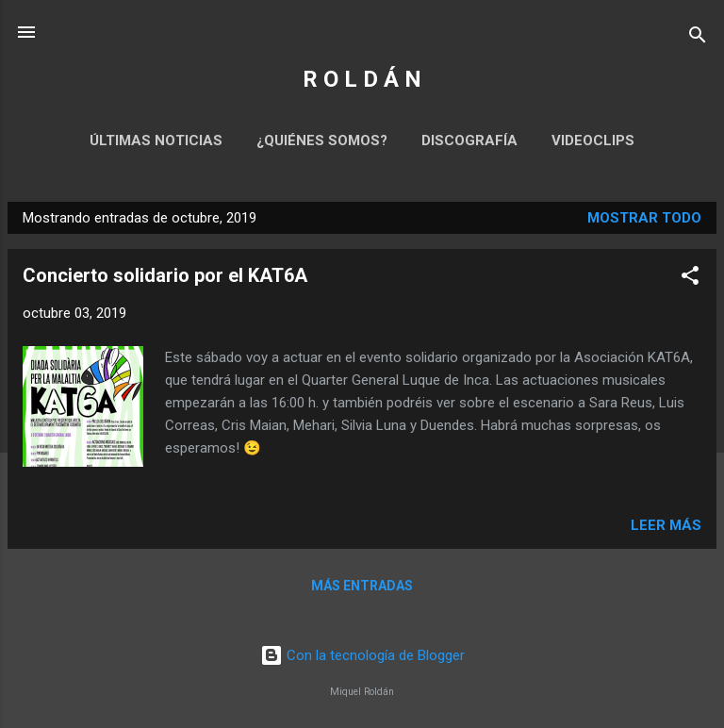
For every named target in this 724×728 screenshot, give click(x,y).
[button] (690, 279)
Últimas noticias (156, 141)
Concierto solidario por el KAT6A (165, 275)
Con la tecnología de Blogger (362, 655)
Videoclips (593, 141)
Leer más (666, 525)
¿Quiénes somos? (322, 141)
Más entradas (362, 586)
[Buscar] (698, 38)
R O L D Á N (362, 79)
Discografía (469, 141)
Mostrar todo (644, 218)
